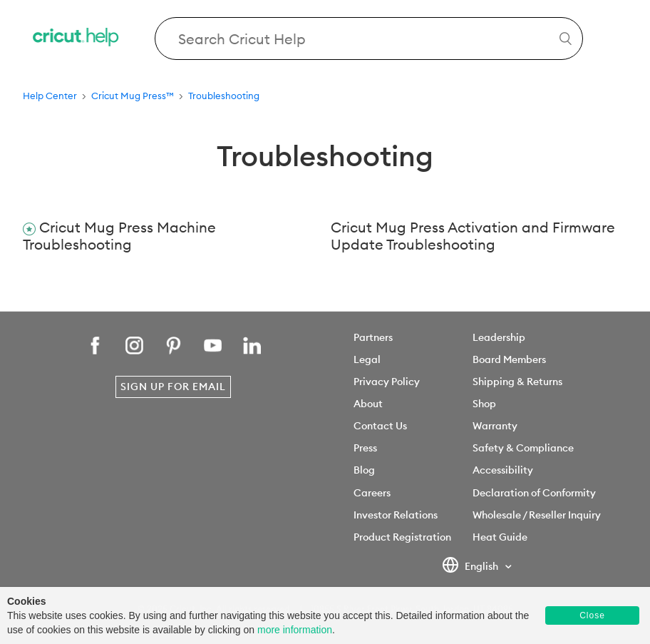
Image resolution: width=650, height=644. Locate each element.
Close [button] (592, 615)
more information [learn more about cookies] (295, 630)
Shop (484, 404)
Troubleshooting (224, 96)
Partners (373, 337)
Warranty (495, 426)
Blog (364, 470)
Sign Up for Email (173, 387)
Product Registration (402, 537)
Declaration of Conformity (534, 493)
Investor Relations (396, 515)
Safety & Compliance (523, 448)
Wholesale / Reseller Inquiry (537, 515)
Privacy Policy (387, 382)
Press (365, 448)
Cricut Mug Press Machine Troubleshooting (119, 236)
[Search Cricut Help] (369, 39)
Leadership (499, 337)
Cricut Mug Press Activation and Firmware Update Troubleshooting (473, 236)
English (471, 567)
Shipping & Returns (517, 382)
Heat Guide (500, 537)
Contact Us (380, 426)
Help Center (50, 96)
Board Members (509, 359)
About (368, 404)
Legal (367, 359)
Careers (372, 493)
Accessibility (503, 470)
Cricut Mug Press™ (133, 96)
